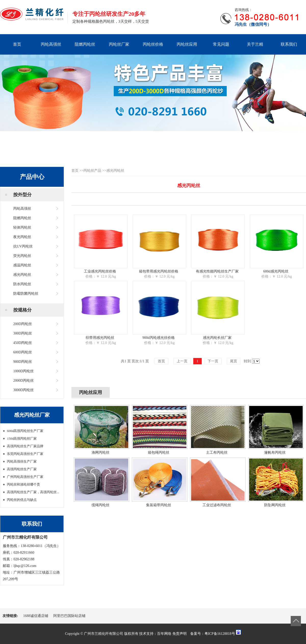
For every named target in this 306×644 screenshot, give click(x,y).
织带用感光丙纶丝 (100, 338)
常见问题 (221, 44)
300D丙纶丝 (23, 333)
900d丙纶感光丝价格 (159, 338)
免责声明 (180, 634)
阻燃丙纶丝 (85, 44)
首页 (17, 44)
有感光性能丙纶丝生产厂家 (217, 271)
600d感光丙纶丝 (276, 271)
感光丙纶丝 (22, 275)
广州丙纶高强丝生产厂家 (25, 477)
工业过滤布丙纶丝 (217, 505)
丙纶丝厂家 (119, 44)
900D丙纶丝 (23, 362)
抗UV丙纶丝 (23, 246)
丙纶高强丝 (51, 44)
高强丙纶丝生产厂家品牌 (25, 446)
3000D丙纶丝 (23, 390)
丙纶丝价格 (153, 44)
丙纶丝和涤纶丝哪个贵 (23, 484)
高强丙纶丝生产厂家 (22, 469)
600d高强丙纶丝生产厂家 (25, 431)
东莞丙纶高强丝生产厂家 (25, 454)
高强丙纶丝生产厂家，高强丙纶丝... (33, 492)
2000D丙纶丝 (23, 381)
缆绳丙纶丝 (100, 505)
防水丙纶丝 (22, 284)
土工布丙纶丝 (217, 453)
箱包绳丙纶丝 (159, 453)
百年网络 (164, 634)
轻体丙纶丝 (22, 227)
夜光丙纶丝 (22, 237)
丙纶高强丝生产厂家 (22, 461)
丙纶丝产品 (92, 171)
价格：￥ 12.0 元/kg (101, 276)
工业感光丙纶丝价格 (100, 271)
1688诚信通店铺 (36, 616)
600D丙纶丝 (23, 352)
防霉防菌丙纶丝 (26, 294)
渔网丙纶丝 (100, 453)
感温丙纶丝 (22, 265)
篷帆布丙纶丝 (275, 453)
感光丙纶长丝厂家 (217, 338)
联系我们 (289, 44)
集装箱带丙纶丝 (159, 505)
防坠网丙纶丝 (275, 505)
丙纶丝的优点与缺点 (22, 500)
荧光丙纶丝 (22, 256)
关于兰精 (255, 44)
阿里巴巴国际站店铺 (69, 616)
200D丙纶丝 (23, 324)
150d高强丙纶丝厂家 (22, 438)
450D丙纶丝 (23, 343)
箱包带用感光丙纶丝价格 (159, 271)
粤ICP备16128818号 (220, 634)
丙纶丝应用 (187, 44)
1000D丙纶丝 (23, 371)
